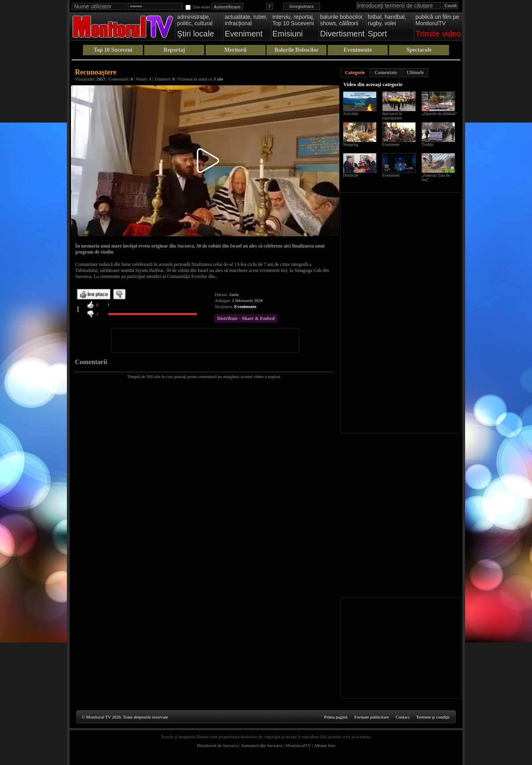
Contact (403, 717)
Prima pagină (336, 717)
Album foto (325, 745)
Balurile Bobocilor (296, 50)
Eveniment (391, 144)
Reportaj (174, 50)
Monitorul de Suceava (217, 745)
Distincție (351, 175)
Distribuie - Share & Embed (246, 318)
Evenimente (358, 50)
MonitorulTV (298, 745)
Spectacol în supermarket (392, 116)
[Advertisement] (205, 340)
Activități (351, 114)
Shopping (351, 144)
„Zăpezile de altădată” (439, 114)
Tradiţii (427, 144)
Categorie (355, 72)
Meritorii (235, 50)
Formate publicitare (371, 717)
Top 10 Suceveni (113, 50)
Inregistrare (302, 6)
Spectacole (419, 50)
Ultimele (415, 72)
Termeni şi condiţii (433, 717)
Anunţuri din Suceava (262, 745)
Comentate (386, 72)
